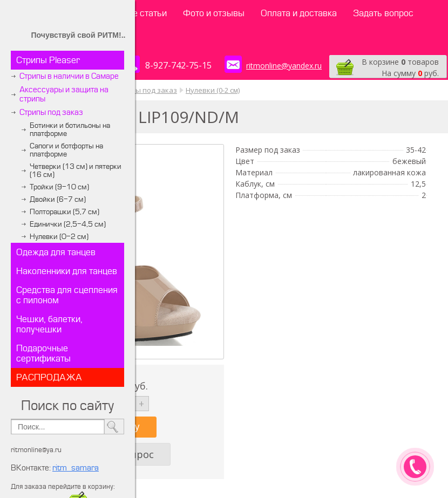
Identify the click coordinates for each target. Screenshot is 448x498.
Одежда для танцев (56, 252)
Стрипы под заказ (51, 112)
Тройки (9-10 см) (59, 187)
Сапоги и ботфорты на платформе (66, 150)
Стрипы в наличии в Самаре (69, 76)
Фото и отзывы (214, 13)
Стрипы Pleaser (48, 60)
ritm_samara (76, 468)
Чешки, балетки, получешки (49, 324)
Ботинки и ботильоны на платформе (70, 129)
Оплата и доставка (299, 13)
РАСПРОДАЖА (49, 377)
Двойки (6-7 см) (58, 199)
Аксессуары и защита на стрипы (64, 94)
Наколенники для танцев (67, 271)
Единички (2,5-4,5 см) (68, 224)
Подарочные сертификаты (43, 353)
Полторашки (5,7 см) (65, 212)
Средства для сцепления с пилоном (67, 295)
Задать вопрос (383, 13)
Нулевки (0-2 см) (59, 237)
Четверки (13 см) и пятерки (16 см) (76, 170)
